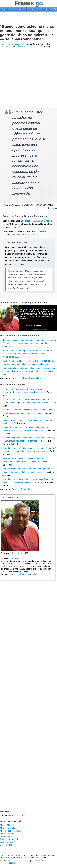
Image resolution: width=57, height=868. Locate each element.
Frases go (13, 861)
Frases (7, 9)
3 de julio (16, 553)
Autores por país (16, 857)
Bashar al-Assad (7, 842)
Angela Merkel (6, 834)
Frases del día (47, 9)
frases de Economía (21, 489)
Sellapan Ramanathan (25, 46)
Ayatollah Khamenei (9, 839)
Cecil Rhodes (6, 845)
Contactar (45, 861)
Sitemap (53, 861)
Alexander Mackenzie (10, 828)
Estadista (15, 558)
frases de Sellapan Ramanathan (26, 378)
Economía (19, 44)
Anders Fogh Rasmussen (11, 831)
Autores (33, 9)
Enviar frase (43, 857)
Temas (20, 9)
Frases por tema (19, 855)
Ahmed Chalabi (7, 825)
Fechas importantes (31, 857)
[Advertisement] (29, 18)
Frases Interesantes (27, 235)
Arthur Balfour (6, 837)
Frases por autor (32, 855)
